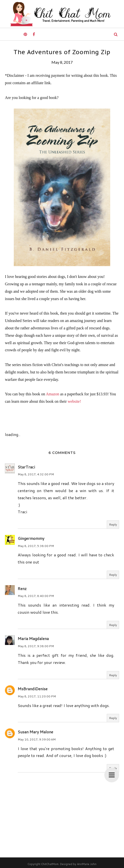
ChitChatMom (50, 864)
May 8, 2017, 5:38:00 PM (36, 546)
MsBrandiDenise (33, 689)
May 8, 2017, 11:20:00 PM (37, 696)
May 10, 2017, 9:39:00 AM (37, 739)
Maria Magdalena (33, 638)
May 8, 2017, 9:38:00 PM (36, 646)
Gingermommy (31, 538)
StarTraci (26, 467)
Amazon (52, 394)
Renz (22, 588)
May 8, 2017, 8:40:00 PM (36, 596)
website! (74, 401)
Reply (113, 524)
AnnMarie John (87, 864)
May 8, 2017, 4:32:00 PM (36, 474)
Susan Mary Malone (35, 732)
